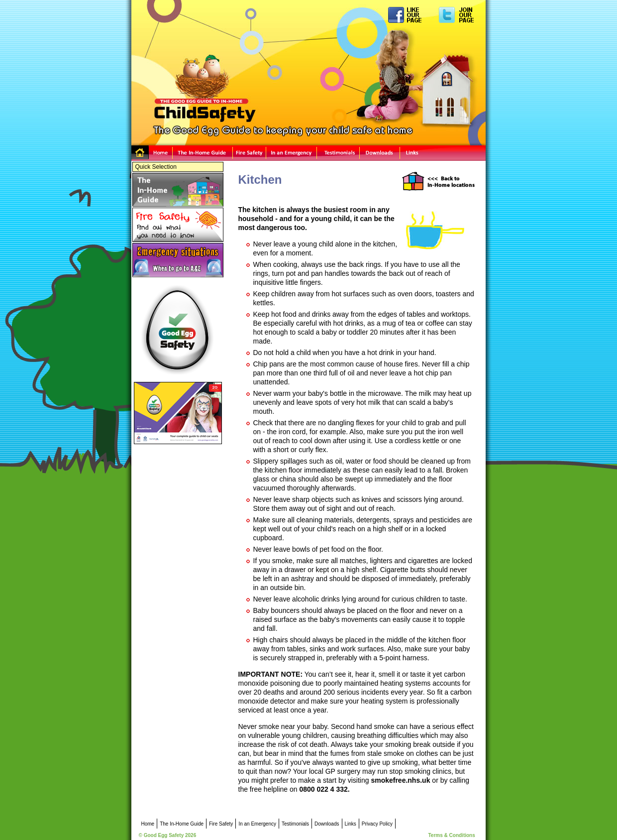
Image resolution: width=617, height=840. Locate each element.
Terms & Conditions (452, 835)
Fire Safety (250, 153)
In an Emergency (292, 153)
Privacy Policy (377, 824)
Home (152, 153)
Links (443, 153)
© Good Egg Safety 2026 (168, 835)
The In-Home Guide (203, 153)
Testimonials (338, 153)
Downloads (380, 153)
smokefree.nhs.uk (400, 780)
